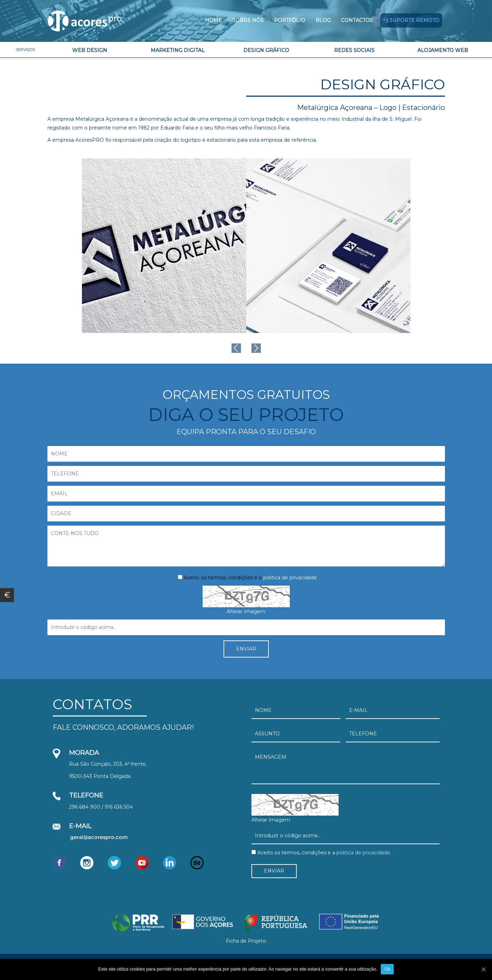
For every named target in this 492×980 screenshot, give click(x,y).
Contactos (357, 20)
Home (213, 20)
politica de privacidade (290, 578)
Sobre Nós (248, 20)
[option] (164, 246)
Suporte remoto (411, 20)
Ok (387, 969)
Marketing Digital (178, 50)
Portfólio (290, 20)
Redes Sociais (354, 50)
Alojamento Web (443, 50)
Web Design (90, 50)
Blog (323, 20)
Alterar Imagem (246, 611)
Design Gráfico (266, 50)
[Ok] (483, 969)
